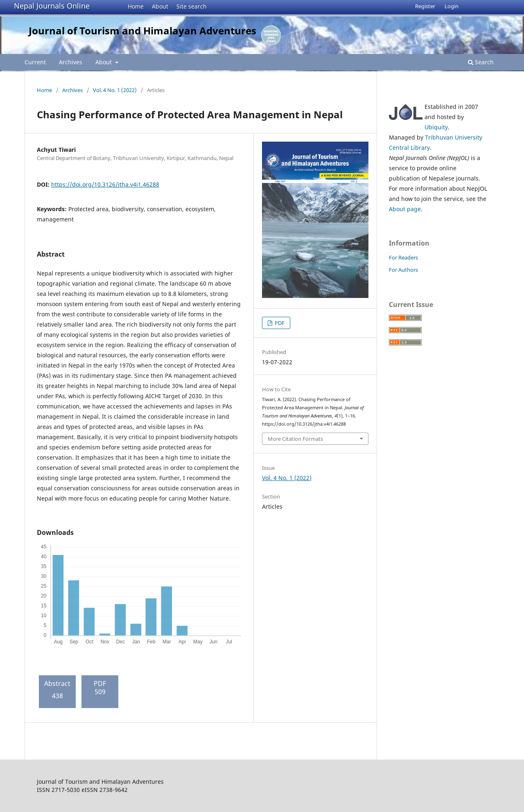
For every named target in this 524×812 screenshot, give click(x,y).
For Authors (403, 270)
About (160, 6)
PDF (279, 323)
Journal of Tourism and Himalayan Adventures (142, 30)
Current (35, 62)
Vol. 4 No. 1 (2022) (115, 90)
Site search (192, 6)
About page (405, 209)
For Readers (403, 257)
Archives (71, 62)
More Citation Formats (295, 439)
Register (425, 6)
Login (452, 6)
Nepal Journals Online (52, 6)
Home (136, 6)
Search (481, 62)
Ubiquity (436, 127)
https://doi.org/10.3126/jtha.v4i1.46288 (105, 184)
